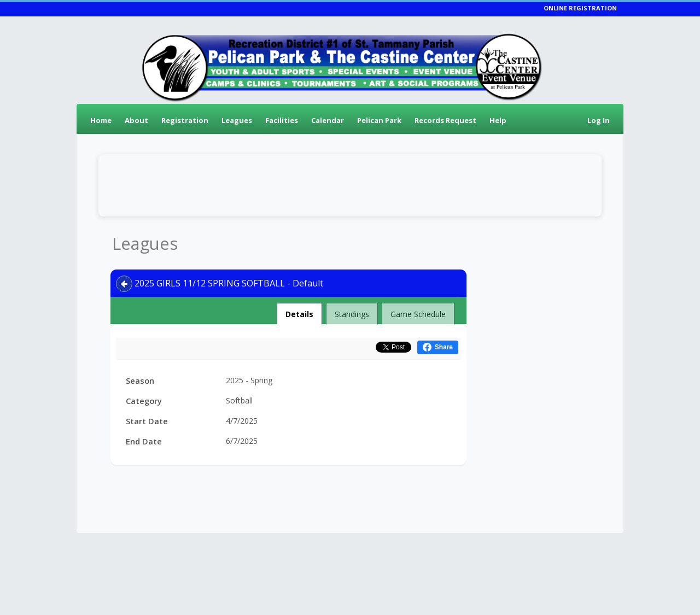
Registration (185, 120)
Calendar (328, 120)
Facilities (282, 120)
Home (101, 120)
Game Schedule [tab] (418, 314)
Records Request (445, 120)
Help (498, 120)
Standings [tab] (352, 314)
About (136, 120)
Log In (599, 120)
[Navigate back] (124, 284)
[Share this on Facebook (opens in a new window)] (438, 347)
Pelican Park (379, 120)
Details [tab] (300, 311)
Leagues (237, 120)
